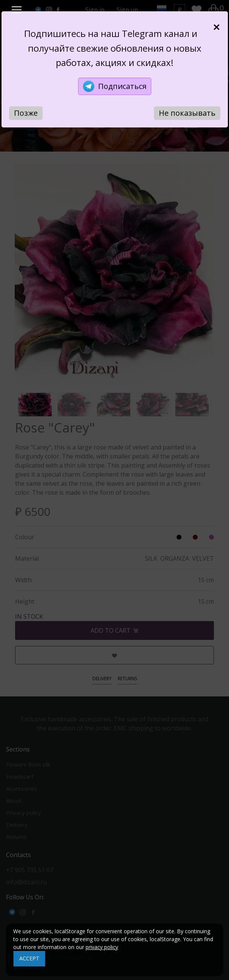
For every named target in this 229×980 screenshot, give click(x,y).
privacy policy (102, 947)
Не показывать (187, 113)
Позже (26, 113)
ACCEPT (29, 958)
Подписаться (115, 86)
